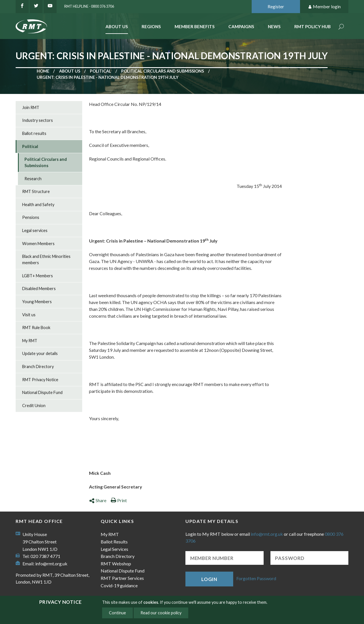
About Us (117, 26)
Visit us (29, 315)
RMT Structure (36, 191)
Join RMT (31, 107)
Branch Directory (38, 367)
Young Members (37, 302)
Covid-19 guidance (119, 585)
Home (43, 71)
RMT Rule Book (36, 328)
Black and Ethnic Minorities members (46, 259)
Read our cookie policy (161, 613)
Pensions (31, 217)
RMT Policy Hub (313, 26)
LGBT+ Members (38, 276)
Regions (151, 26)
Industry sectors (38, 120)
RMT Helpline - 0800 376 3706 (89, 6)
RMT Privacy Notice (40, 380)
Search (341, 27)
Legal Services (114, 549)
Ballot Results (114, 542)
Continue (117, 613)
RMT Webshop (116, 564)
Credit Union (34, 406)
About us (70, 71)
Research (33, 179)
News (274, 26)
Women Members (38, 244)
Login (209, 579)
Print (119, 500)
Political (101, 71)
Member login (324, 7)
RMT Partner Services (122, 578)
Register (276, 6)
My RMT (30, 341)
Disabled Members (39, 289)
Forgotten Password (256, 578)
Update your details (40, 353)
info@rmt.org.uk (51, 564)
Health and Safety (38, 205)
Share (98, 500)
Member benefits (195, 26)
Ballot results (34, 133)
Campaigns (241, 26)
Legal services (35, 230)
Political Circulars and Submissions (163, 71)
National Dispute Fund (42, 392)
